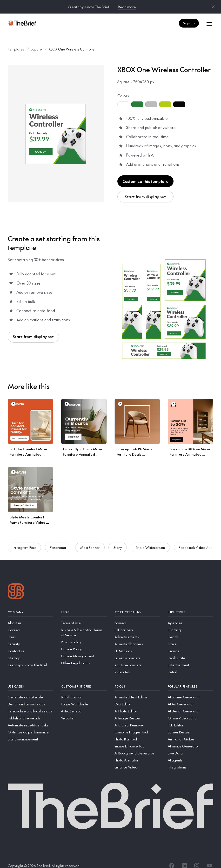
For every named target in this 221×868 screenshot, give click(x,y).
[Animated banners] (137, 635)
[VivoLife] (84, 709)
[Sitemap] (30, 649)
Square (36, 40)
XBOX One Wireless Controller (72, 40)
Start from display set (145, 187)
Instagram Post (24, 542)
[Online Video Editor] (191, 709)
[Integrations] (191, 758)
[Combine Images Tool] (137, 723)
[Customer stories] (84, 677)
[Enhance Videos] (137, 758)
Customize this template (146, 172)
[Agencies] (191, 614)
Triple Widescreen (150, 542)
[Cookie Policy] (84, 640)
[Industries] (191, 603)
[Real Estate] (191, 649)
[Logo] (16, 583)
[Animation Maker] (191, 730)
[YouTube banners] (137, 656)
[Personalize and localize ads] (30, 702)
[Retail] (191, 663)
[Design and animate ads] (30, 695)
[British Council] (84, 688)
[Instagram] (197, 856)
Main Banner (90, 542)
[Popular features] (191, 677)
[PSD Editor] (191, 716)
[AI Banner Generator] (191, 688)
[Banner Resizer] (191, 723)
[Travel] (191, 635)
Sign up (189, 23)
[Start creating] (137, 603)
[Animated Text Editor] (137, 688)
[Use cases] (30, 677)
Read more (127, 7)
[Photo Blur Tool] (137, 730)
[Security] (30, 635)
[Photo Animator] (137, 751)
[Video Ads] (137, 663)
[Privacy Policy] (84, 633)
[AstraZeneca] (84, 702)
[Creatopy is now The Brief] (30, 656)
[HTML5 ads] (137, 642)
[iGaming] (191, 621)
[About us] (30, 614)
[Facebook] (172, 856)
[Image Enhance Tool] (137, 737)
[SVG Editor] (137, 695)
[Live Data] (191, 744)
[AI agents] (191, 751)
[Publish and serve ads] (30, 709)
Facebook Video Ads (196, 542)
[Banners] (137, 614)
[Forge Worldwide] (84, 695)
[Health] (191, 628)
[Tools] (137, 677)
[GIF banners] (137, 621)
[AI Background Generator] (137, 744)
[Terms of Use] (84, 614)
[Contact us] (30, 642)
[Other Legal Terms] (84, 654)
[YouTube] (209, 856)
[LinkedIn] (184, 856)
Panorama (58, 542)
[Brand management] (30, 730)
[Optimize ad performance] (30, 723)
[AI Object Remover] (137, 716)
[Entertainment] (191, 656)
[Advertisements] (137, 628)
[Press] (30, 628)
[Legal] (84, 603)
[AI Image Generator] (191, 737)
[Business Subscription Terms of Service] (84, 623)
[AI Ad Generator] (191, 695)
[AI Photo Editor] (137, 702)
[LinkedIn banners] (137, 649)
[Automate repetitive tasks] (30, 716)
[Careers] (30, 621)
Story (118, 542)
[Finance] (191, 642)
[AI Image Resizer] (137, 709)
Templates (16, 40)
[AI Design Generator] (191, 702)
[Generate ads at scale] (30, 688)
